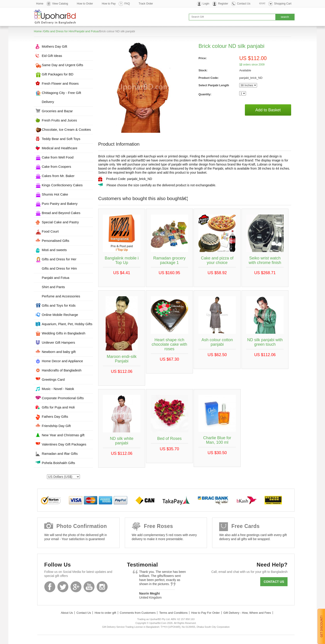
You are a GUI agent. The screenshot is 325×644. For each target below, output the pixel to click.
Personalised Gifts (56, 241)
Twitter (63, 587)
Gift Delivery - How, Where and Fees (247, 613)
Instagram (102, 587)
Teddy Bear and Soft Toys (61, 139)
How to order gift (105, 613)
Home (40, 4)
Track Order (146, 4)
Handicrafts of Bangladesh (62, 370)
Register (223, 4)
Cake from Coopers (56, 167)
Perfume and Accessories (61, 296)
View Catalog (60, 4)
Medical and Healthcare (60, 148)
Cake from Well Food (58, 157)
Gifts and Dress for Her (59, 259)
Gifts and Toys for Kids (59, 305)
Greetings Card (53, 379)
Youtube (89, 587)
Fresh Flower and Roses (60, 83)
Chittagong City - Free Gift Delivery (61, 97)
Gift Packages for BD (58, 74)
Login (206, 4)
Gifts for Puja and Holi (58, 407)
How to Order (85, 4)
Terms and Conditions (173, 613)
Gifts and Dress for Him (59, 31)
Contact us (274, 582)
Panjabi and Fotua (87, 31)
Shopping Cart (283, 4)
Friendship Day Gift (56, 426)
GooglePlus (76, 587)
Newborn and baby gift (59, 352)
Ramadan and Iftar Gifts (60, 454)
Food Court (50, 231)
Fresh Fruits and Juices (59, 120)
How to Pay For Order (205, 613)
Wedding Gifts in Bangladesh (64, 333)
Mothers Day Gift (55, 46)
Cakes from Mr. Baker (58, 176)
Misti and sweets (54, 250)
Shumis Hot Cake (55, 194)
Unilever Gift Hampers (58, 342)
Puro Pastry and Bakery (60, 204)
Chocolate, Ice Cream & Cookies (66, 129)
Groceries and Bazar (57, 111)
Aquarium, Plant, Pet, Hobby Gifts (67, 324)
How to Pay (109, 4)
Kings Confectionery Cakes (62, 185)
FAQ (127, 4)
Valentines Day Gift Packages (64, 444)
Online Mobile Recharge (60, 315)
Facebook (50, 587)
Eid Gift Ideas (52, 56)
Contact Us (244, 4)
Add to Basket (268, 110)
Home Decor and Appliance (62, 361)
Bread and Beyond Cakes (61, 213)
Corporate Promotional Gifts (63, 398)
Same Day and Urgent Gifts (62, 65)
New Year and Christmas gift (63, 435)
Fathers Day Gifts (55, 416)
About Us (67, 613)
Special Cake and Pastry (60, 222)
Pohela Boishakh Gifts (58, 463)
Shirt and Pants (53, 287)
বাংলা (262, 4)
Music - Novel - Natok (58, 389)
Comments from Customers (138, 613)
